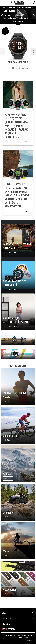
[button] (2, 16)
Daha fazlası (13, 253)
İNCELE (27, 142)
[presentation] (2, 52)
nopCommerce (28, 637)
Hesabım (6, 624)
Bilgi (4, 613)
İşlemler (6, 618)
